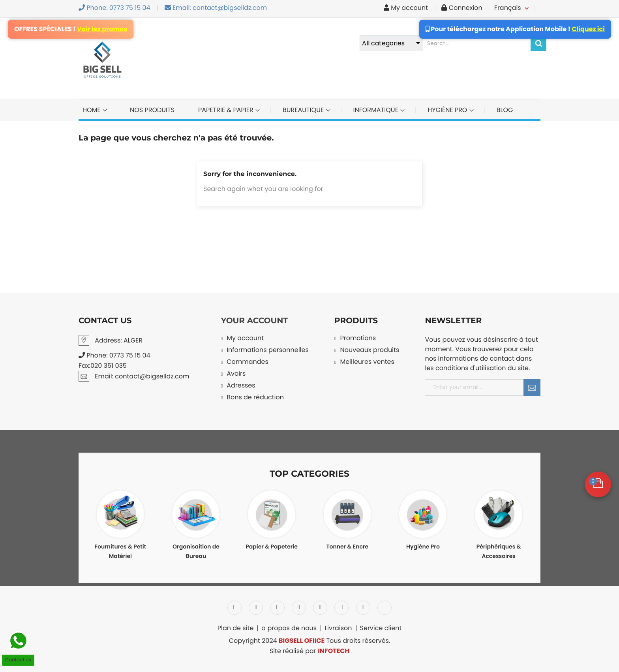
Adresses (241, 386)
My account (245, 339)
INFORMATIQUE (377, 110)
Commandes (248, 362)
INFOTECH (334, 651)
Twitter (256, 608)
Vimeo (341, 608)
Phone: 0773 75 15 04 (114, 8)
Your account (255, 321)
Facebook (234, 608)
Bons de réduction (255, 398)
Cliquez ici (588, 29)
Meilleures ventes (367, 362)
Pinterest (320, 608)
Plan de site (236, 628)
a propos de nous (289, 628)
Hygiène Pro (448, 110)
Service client (381, 628)
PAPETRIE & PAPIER (227, 110)
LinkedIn (385, 608)
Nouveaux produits (370, 351)
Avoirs (236, 374)
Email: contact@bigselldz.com (216, 8)
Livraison (338, 628)
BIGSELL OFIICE (302, 641)
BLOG (505, 110)
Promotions (358, 339)
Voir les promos (102, 29)
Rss (278, 608)
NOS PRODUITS (152, 110)
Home (92, 110)
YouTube (299, 608)
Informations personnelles (268, 351)
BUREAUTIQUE (304, 110)
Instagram (363, 608)
